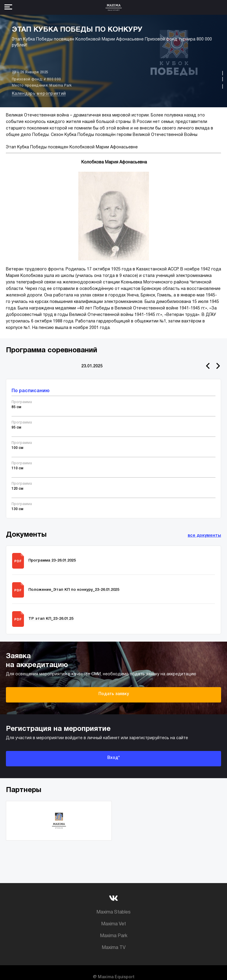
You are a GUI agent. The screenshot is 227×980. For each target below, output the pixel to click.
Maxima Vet (113, 924)
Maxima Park (114, 936)
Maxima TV (114, 948)
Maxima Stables (113, 912)
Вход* (113, 758)
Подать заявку (114, 694)
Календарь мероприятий (39, 94)
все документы (204, 536)
